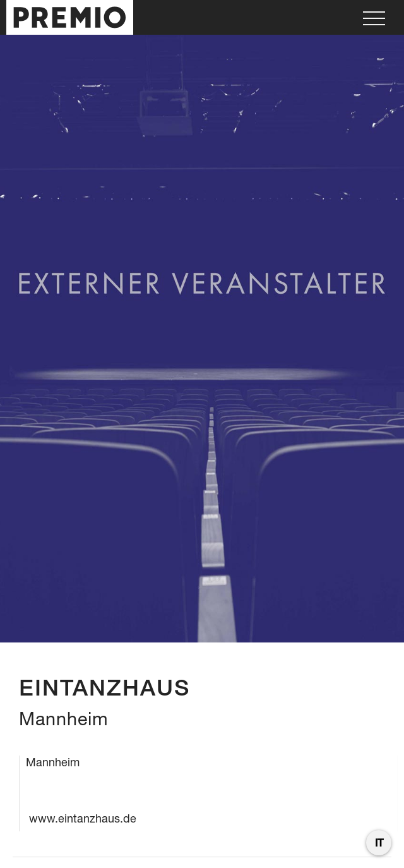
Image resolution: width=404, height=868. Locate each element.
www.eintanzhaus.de (83, 818)
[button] (374, 17)
